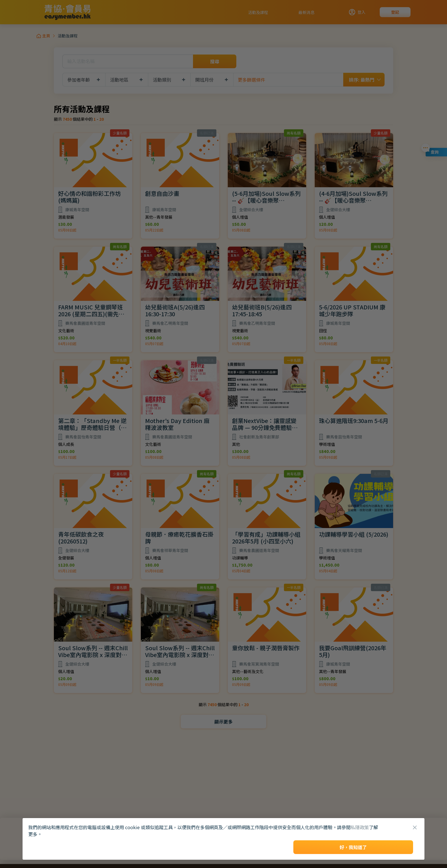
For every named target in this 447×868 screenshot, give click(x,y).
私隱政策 (360, 827)
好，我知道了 (353, 847)
